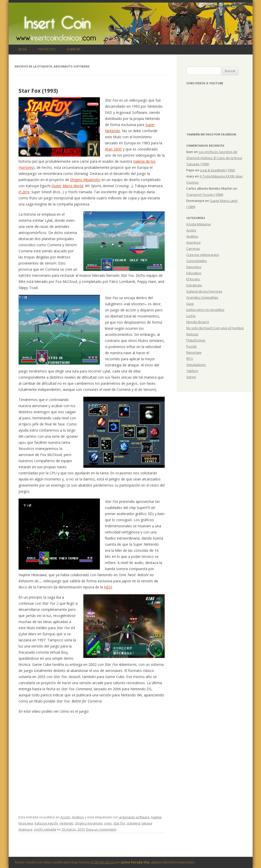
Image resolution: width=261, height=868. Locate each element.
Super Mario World (68, 186)
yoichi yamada (45, 829)
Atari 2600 (113, 149)
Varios (191, 377)
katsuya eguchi (46, 823)
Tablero (192, 371)
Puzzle (191, 346)
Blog (23, 49)
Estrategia (194, 285)
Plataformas (196, 340)
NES (107, 587)
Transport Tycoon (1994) (205, 195)
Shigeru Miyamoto (85, 180)
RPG (190, 359)
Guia (190, 304)
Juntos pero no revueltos (205, 310)
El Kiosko (193, 279)
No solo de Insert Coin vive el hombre (215, 328)
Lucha (191, 316)
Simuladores (196, 365)
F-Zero (25, 192)
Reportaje (194, 352)
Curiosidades (197, 261)
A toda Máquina (198, 224)
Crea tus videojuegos (203, 255)
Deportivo (194, 267)
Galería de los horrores (204, 291)
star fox (119, 823)
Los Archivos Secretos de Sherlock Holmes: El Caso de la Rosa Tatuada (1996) (214, 158)
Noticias (192, 334)
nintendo (66, 823)
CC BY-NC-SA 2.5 (102, 862)
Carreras (193, 249)
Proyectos (47, 49)
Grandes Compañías (202, 297)
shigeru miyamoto (89, 823)
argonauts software (134, 817)
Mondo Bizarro (198, 322)
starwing (133, 823)
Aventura (193, 242)
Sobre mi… (74, 49)
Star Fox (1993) (38, 91)
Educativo (194, 273)
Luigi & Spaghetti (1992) (218, 170)
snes (108, 823)
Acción (65, 817)
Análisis (78, 817)
